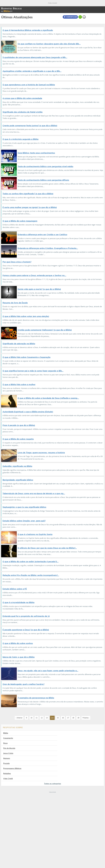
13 (47, 718)
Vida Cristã (61, 753)
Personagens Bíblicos (66, 748)
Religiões (7, 753)
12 (42, 718)
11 (37, 718)
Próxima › (86, 718)
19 (78, 718)
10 (31, 718)
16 (63, 718)
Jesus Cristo (8, 743)
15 (58, 718)
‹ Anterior (19, 718)
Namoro (60, 743)
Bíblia (6, 733)
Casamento (61, 733)
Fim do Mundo (63, 738)
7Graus (13, 858)
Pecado (6, 748)
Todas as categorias (52, 758)
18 (73, 718)
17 (68, 718)
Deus (5, 738)
